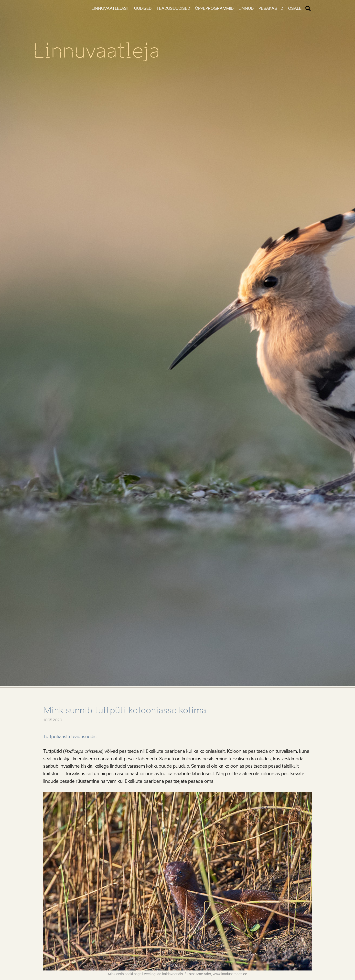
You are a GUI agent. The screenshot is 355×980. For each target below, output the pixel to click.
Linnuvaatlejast (110, 8)
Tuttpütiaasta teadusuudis (70, 737)
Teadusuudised (173, 8)
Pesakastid (271, 8)
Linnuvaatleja (97, 51)
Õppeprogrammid (214, 8)
